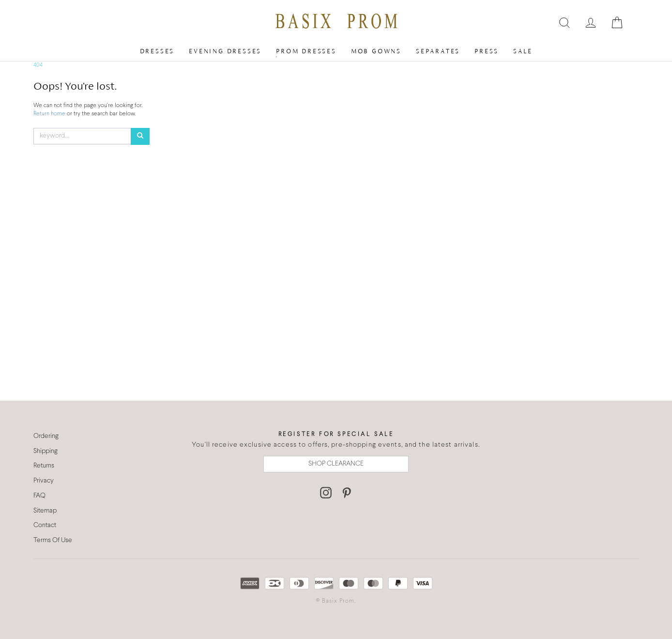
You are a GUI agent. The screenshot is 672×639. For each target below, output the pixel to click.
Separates (438, 51)
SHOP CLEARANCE (336, 464)
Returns (44, 466)
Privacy (44, 481)
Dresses (157, 51)
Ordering (46, 436)
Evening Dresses (225, 51)
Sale (523, 51)
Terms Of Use (53, 540)
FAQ (39, 496)
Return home (50, 114)
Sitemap (45, 511)
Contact (45, 525)
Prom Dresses (306, 51)
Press (487, 51)
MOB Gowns (376, 51)
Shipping (46, 451)
